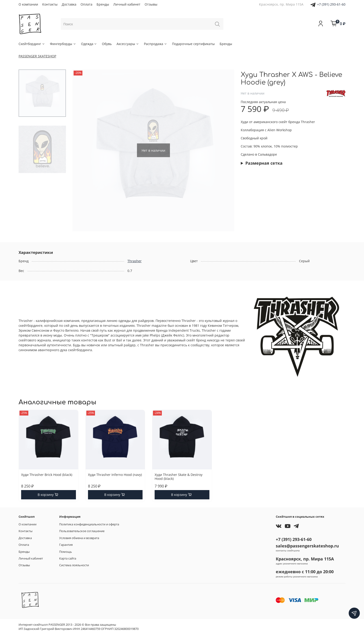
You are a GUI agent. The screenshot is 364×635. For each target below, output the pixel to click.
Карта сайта (68, 558)
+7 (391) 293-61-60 (331, 4)
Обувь (107, 44)
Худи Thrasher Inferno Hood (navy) (115, 474)
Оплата (86, 4)
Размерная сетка (264, 163)
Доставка (69, 4)
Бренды (103, 4)
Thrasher (135, 261)
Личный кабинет (127, 4)
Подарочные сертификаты (193, 44)
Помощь (66, 552)
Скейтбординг (32, 44)
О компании (28, 4)
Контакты (50, 4)
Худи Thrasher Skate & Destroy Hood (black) (179, 476)
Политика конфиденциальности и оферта (89, 524)
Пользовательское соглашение (82, 531)
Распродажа (156, 44)
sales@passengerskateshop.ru (307, 546)
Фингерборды (63, 44)
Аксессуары (128, 44)
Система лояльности (74, 565)
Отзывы (151, 4)
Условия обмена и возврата (79, 538)
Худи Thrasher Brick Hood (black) (47, 474)
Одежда (89, 44)
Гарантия (66, 545)
